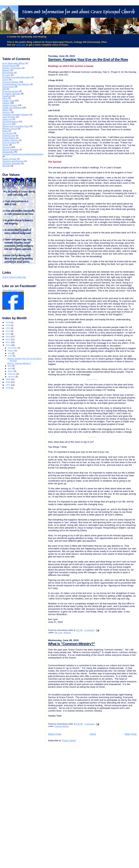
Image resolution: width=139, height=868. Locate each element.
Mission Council (10, 128)
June (10, 356)
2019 (8, 322)
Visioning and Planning (13, 161)
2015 (8, 331)
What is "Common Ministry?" (72, 644)
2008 (8, 382)
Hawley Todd (8, 100)
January (12, 377)
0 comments (89, 630)
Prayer (5, 145)
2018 (8, 325)
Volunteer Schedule (11, 163)
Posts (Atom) (69, 740)
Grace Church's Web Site (14, 277)
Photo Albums (9, 138)
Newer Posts (55, 734)
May (10, 366)
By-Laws (6, 75)
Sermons (67, 633)
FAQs (5, 98)
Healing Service (10, 105)
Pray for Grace (9, 142)
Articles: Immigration (12, 68)
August (11, 351)
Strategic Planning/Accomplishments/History (23, 154)
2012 (8, 339)
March (11, 371)
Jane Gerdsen (9, 117)
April (10, 368)
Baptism (6, 70)
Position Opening (10, 140)
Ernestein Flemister (11, 93)
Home (93, 734)
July (10, 353)
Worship (6, 166)
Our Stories (8, 133)
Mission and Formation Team (16, 126)
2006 (8, 388)
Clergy (5, 79)
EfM (4, 89)
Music (5, 131)
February (12, 374)
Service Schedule (10, 149)
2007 (8, 385)
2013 (8, 337)
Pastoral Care (9, 135)
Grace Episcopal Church (13, 290)
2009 (8, 379)
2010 (8, 345)
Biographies (8, 72)
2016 (8, 328)
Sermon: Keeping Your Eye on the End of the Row (88, 59)
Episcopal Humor (10, 91)
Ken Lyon (58, 633)
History (6, 110)
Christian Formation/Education (17, 77)
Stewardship (8, 152)
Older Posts (131, 734)
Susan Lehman (9, 159)
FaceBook (7, 96)
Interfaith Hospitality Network (16, 114)
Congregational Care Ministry (16, 84)
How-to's (6, 112)
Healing (6, 103)
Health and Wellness (12, 107)
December (13, 348)
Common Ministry (62, 726)
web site (21, 45)
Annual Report (9, 66)
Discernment (8, 86)
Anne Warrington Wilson (14, 63)
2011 (8, 342)
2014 (8, 334)
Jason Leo (7, 119)
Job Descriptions (10, 121)
